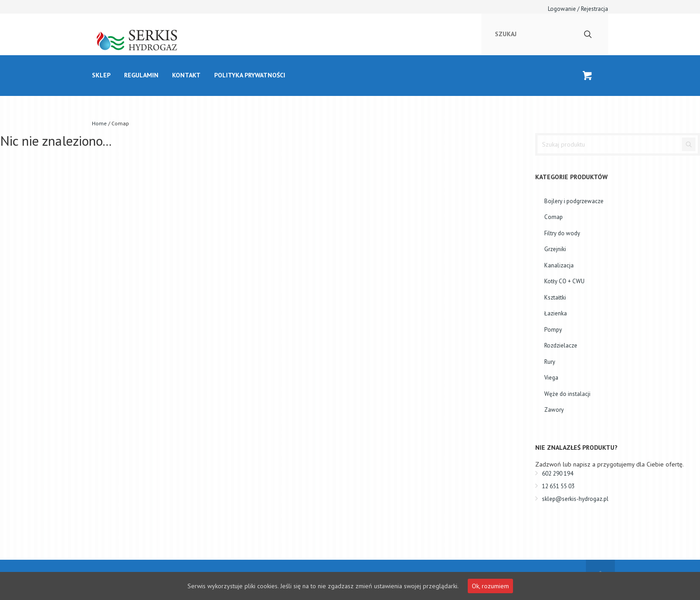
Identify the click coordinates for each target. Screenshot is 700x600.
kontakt (186, 75)
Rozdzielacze (561, 345)
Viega (551, 378)
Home (99, 123)
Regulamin (141, 75)
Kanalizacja (559, 265)
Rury (550, 362)
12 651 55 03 (558, 486)
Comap (554, 217)
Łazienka (556, 313)
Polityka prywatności (250, 75)
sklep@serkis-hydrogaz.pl (575, 499)
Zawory (554, 410)
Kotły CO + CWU (564, 281)
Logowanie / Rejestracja (578, 9)
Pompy (553, 330)
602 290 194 (558, 474)
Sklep (101, 75)
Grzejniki (555, 249)
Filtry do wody (562, 233)
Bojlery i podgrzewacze (574, 201)
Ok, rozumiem (490, 586)
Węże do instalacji (567, 394)
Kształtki (555, 298)
